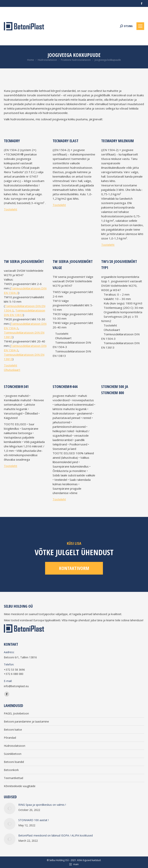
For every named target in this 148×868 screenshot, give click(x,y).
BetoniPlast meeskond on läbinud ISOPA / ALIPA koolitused (55, 835)
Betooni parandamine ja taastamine (26, 721)
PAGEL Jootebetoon (16, 713)
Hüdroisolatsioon (15, 746)
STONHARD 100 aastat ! (34, 820)
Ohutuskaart (12, 370)
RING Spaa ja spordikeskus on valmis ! (42, 805)
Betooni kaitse (13, 730)
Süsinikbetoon (13, 754)
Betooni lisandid (14, 762)
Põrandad (10, 738)
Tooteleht (11, 209)
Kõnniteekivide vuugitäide (20, 786)
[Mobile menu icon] (140, 26)
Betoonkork (11, 770)
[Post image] (10, 808)
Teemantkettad (13, 778)
